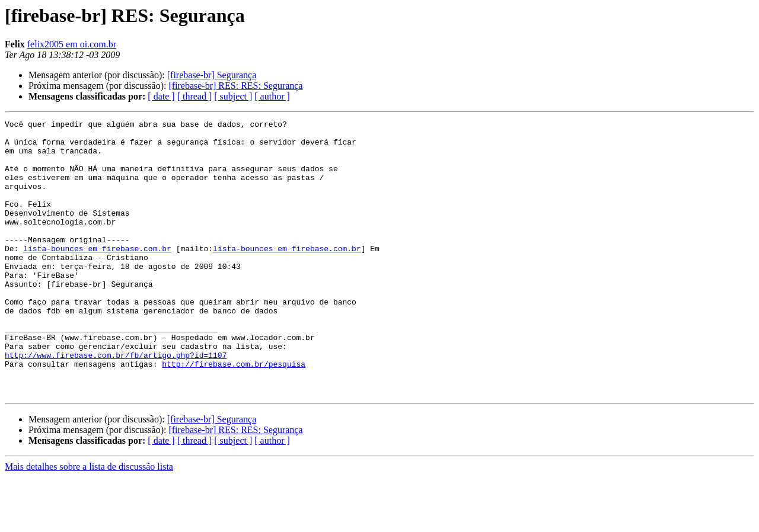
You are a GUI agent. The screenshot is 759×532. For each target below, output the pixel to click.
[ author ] (272, 96)
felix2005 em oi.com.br (72, 44)
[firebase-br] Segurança (212, 75)
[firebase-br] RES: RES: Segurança (235, 86)
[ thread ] (195, 96)
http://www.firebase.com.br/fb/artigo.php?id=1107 (116, 403)
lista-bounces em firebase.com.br (97, 275)
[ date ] (161, 96)
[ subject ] (233, 96)
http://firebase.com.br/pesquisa (234, 414)
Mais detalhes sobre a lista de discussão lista (89, 522)
